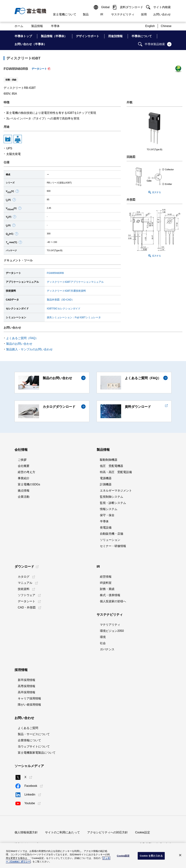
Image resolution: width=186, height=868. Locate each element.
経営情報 (106, 577)
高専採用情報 (27, 686)
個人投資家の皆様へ (113, 601)
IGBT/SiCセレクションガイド (64, 308)
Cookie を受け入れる (151, 856)
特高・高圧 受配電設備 (116, 472)
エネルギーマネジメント (116, 491)
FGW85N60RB (55, 273)
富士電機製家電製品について (37, 753)
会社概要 (24, 466)
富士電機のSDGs (29, 484)
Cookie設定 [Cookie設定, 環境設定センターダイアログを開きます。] (123, 856)
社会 (103, 643)
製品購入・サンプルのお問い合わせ (29, 349)
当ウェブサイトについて (34, 746)
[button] (17, 191)
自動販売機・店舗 (112, 534)
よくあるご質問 (28, 728)
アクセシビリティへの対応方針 (108, 832)
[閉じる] (180, 855)
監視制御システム (112, 497)
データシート (39, 69)
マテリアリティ (110, 625)
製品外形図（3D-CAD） (60, 300)
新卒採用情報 (27, 680)
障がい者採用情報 (29, 705)
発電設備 (106, 528)
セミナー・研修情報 (113, 546)
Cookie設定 (143, 832)
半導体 (104, 521)
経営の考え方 (27, 472)
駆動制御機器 (109, 460)
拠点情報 (24, 491)
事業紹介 (24, 478)
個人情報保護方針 (26, 832)
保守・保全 (107, 515)
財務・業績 (107, 589)
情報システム (109, 509)
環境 (103, 637)
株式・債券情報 (110, 595)
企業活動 (24, 497)
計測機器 (106, 484)
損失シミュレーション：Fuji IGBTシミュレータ (74, 317)
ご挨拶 (22, 460)
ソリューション (110, 540)
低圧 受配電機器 (112, 466)
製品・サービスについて (34, 734)
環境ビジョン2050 (112, 631)
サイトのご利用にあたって (62, 832)
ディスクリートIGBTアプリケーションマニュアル (75, 282)
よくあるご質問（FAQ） (22, 338)
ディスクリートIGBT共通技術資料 (66, 291)
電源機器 (106, 478)
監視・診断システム (113, 503)
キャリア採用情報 (29, 698)
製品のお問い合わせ (19, 344)
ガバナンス (107, 649)
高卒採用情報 (27, 692)
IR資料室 (106, 583)
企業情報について (29, 740)
